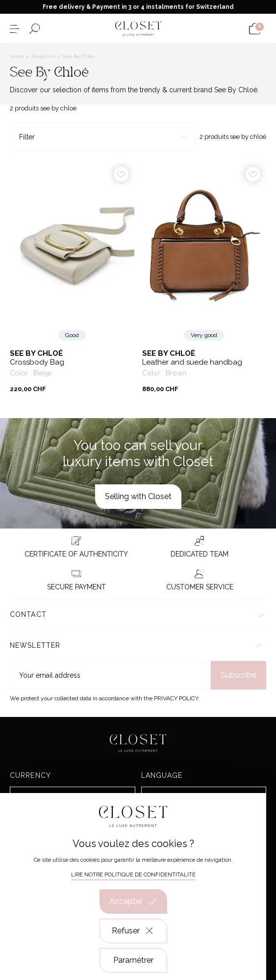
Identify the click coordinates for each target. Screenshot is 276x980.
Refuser (133, 931)
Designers (44, 56)
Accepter (133, 901)
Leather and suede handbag (192, 362)
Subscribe (238, 675)
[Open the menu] (14, 29)
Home (18, 56)
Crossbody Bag (37, 362)
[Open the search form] (35, 29)
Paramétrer (133, 960)
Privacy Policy (176, 698)
